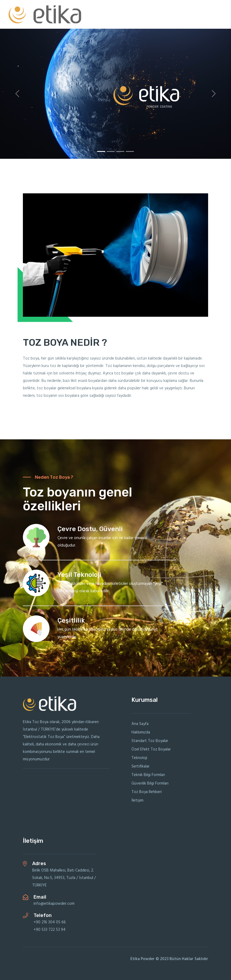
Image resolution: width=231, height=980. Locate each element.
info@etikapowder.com (54, 904)
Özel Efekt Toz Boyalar (151, 749)
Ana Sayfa (140, 724)
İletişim (137, 800)
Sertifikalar (141, 766)
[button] (17, 94)
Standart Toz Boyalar (150, 741)
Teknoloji (139, 758)
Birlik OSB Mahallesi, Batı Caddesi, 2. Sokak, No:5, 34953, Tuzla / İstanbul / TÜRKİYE (64, 878)
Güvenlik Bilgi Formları (150, 783)
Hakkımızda (141, 732)
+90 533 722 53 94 (49, 930)
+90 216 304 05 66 (50, 922)
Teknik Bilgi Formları (148, 775)
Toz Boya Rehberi (147, 792)
